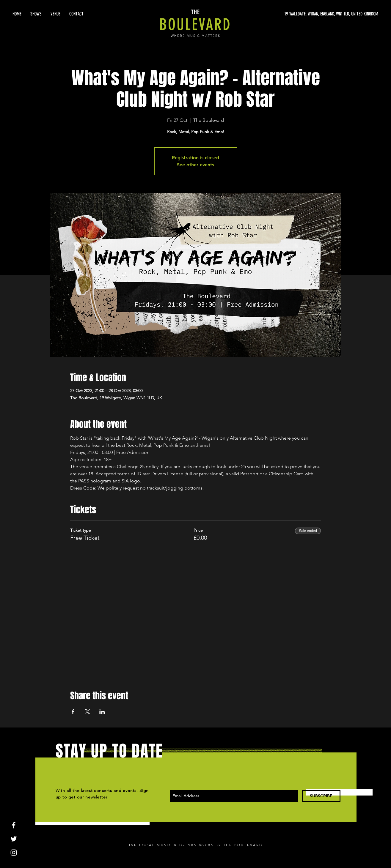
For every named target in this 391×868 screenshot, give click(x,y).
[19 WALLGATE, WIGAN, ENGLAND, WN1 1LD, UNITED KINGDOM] (322, 14)
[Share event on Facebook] (73, 712)
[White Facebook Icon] (14, 825)
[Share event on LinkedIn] (102, 712)
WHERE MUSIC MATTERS (195, 36)
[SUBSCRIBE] (321, 796)
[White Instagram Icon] (14, 853)
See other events (195, 165)
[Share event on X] (88, 712)
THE (195, 12)
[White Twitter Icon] (14, 839)
